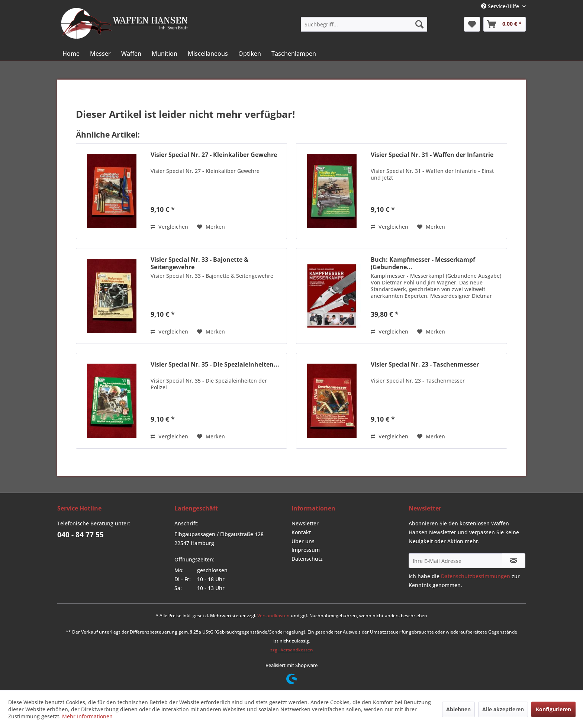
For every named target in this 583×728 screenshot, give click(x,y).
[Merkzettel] (472, 24)
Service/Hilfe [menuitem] (501, 6)
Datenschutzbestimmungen (476, 576)
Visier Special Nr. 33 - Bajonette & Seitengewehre (199, 263)
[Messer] (100, 54)
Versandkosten (273, 616)
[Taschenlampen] (294, 54)
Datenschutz (307, 559)
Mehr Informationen (87, 716)
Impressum (306, 550)
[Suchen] (419, 24)
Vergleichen (169, 227)
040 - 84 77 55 (80, 535)
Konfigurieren (553, 709)
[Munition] (165, 54)
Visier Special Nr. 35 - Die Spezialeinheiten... (215, 365)
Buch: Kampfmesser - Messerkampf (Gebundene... (423, 263)
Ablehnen (458, 709)
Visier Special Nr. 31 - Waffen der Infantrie (432, 155)
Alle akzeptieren (503, 709)
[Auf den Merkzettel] (211, 227)
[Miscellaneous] (208, 54)
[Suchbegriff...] (364, 24)
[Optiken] (250, 54)
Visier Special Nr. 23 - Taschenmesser (425, 365)
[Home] (71, 54)
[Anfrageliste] (505, 24)
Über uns (303, 541)
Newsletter (305, 523)
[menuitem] (364, 24)
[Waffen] (131, 54)
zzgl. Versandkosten (292, 650)
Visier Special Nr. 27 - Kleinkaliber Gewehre (214, 155)
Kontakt (301, 532)
